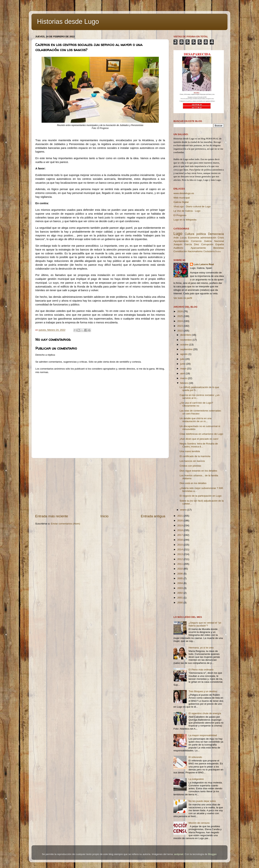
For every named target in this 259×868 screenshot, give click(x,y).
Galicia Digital (181, 202)
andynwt (179, 854)
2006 (180, 574)
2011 (180, 564)
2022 (180, 331)
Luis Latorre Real (204, 264)
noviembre (186, 340)
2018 (180, 530)
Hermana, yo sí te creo (201, 648)
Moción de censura (199, 823)
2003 (180, 588)
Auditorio (178, 248)
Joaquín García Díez (186, 244)
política (201, 234)
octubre (185, 345)
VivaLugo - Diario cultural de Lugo (192, 206)
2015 (180, 545)
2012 (180, 559)
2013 (180, 554)
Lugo (178, 234)
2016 (180, 540)
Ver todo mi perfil (183, 298)
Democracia (216, 234)
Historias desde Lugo (68, 22)
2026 (180, 311)
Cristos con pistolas (190, 466)
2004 (180, 583)
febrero (185, 383)
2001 (180, 598)
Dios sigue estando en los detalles (198, 471)
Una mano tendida (190, 451)
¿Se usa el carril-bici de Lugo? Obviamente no (196, 404)
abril (183, 373)
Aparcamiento (198, 248)
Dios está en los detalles (193, 483)
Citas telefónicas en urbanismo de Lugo (201, 434)
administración (208, 238)
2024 (180, 321)
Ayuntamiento (181, 241)
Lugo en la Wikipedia (185, 220)
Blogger (212, 854)
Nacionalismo (195, 251)
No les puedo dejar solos (202, 801)
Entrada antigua (153, 516)
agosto (184, 354)
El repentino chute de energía (205, 713)
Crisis (221, 238)
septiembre (187, 349)
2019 (180, 525)
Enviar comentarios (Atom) (66, 524)
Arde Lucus (180, 238)
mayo (184, 369)
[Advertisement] (100, 486)
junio (183, 364)
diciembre (186, 335)
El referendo (195, 757)
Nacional (219, 241)
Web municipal (182, 198)
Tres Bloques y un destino (203, 691)
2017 (180, 535)
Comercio (196, 241)
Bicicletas (219, 248)
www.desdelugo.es (184, 193)
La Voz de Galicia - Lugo (187, 211)
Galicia (208, 241)
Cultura (189, 234)
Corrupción (207, 244)
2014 (180, 549)
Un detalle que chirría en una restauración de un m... (196, 420)
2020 (180, 521)
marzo (184, 378)
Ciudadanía (209, 251)
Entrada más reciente (52, 516)
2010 (180, 569)
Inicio (104, 516)
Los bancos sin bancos (192, 461)
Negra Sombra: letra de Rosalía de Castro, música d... (199, 445)
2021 (180, 516)
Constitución (180, 251)
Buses (218, 251)
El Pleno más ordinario (201, 670)
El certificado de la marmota (195, 456)
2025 (180, 316)
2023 (180, 326)
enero (184, 510)
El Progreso (180, 215)
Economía (194, 238)
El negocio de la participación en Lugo (201, 496)
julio (183, 359)
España (220, 244)
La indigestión (196, 779)
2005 (180, 578)
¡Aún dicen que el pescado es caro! (199, 439)
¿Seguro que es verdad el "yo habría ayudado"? (205, 624)
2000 (180, 603)
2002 (180, 593)
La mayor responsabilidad (203, 735)
